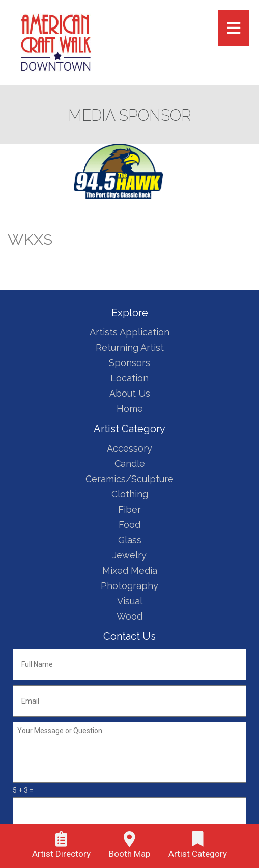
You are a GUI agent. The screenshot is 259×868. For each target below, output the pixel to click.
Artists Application (129, 332)
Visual (130, 601)
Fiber (129, 509)
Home (130, 409)
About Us (130, 393)
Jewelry (129, 555)
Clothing (130, 494)
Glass (130, 540)
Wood (129, 616)
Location (129, 378)
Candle (130, 464)
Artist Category (198, 854)
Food (129, 525)
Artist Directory (61, 854)
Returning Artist (130, 347)
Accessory (129, 448)
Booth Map (129, 854)
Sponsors (129, 363)
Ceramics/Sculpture (129, 479)
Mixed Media (130, 570)
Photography (129, 586)
